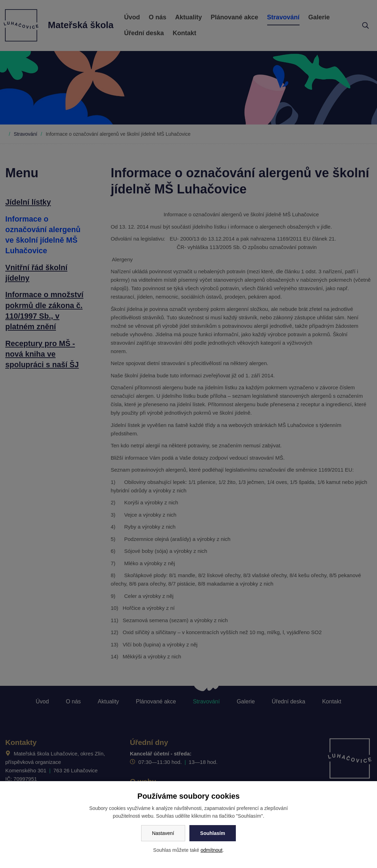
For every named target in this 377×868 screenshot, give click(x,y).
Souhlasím (213, 833)
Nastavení (163, 833)
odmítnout (212, 850)
